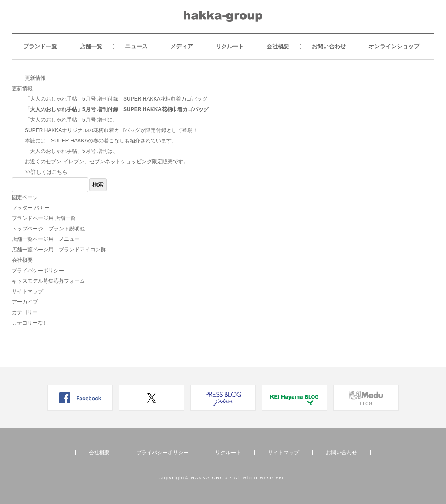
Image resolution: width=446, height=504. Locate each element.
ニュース (136, 46)
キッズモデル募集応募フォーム (48, 281)
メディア (182, 46)
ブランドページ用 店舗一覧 (44, 218)
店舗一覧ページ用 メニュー (46, 239)
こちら (60, 172)
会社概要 (278, 46)
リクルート (230, 46)
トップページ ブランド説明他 (48, 229)
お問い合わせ (329, 46)
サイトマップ (27, 291)
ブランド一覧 (40, 46)
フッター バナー (31, 208)
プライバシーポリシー (38, 271)
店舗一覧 (91, 46)
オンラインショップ (394, 46)
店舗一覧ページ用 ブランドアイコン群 (59, 250)
